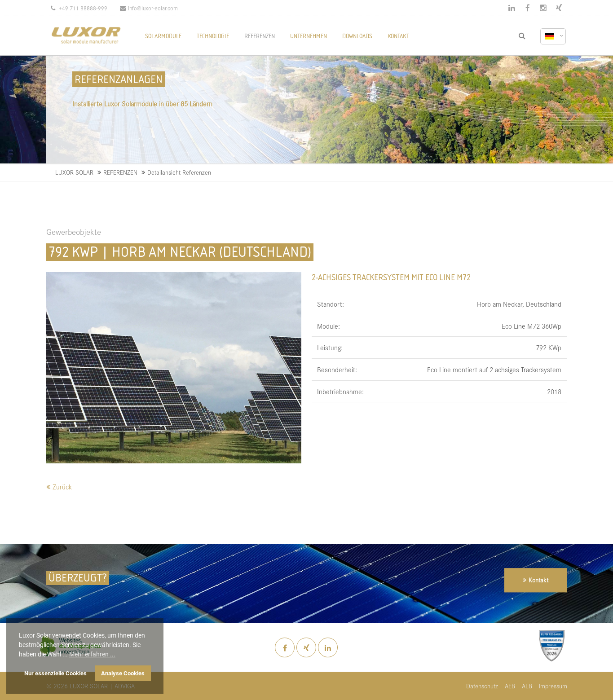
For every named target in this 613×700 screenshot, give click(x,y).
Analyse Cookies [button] (123, 673)
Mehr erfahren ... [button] (92, 654)
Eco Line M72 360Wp (531, 326)
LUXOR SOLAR (74, 172)
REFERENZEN (120, 172)
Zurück (62, 486)
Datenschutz (482, 686)
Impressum (553, 686)
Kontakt (538, 580)
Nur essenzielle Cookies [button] (55, 673)
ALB (527, 686)
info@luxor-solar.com (149, 8)
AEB (510, 686)
